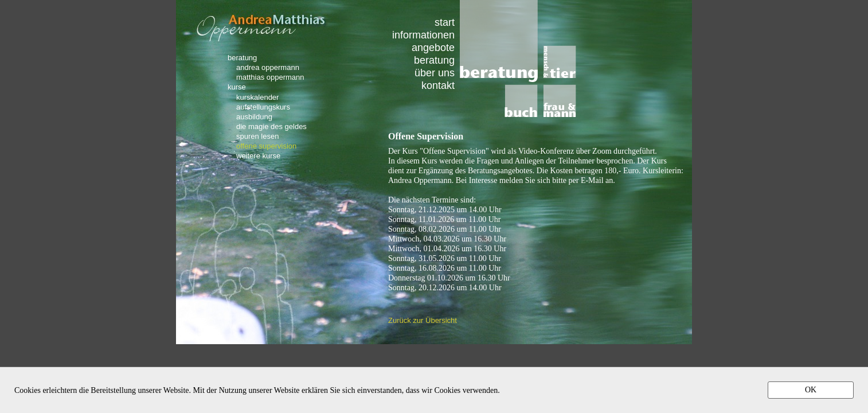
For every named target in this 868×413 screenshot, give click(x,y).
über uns (435, 73)
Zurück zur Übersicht (423, 320)
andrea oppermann (268, 67)
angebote (433, 47)
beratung (434, 60)
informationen (423, 35)
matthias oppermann (270, 77)
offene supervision (266, 146)
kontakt (438, 85)
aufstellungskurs (263, 107)
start (445, 22)
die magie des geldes (271, 126)
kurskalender (257, 97)
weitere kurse (258, 155)
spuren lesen (257, 136)
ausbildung (254, 116)
